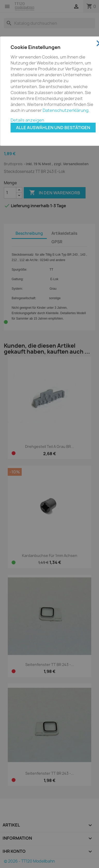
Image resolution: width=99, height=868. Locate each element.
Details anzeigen (27, 120)
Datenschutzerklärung (66, 110)
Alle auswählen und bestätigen (53, 128)
